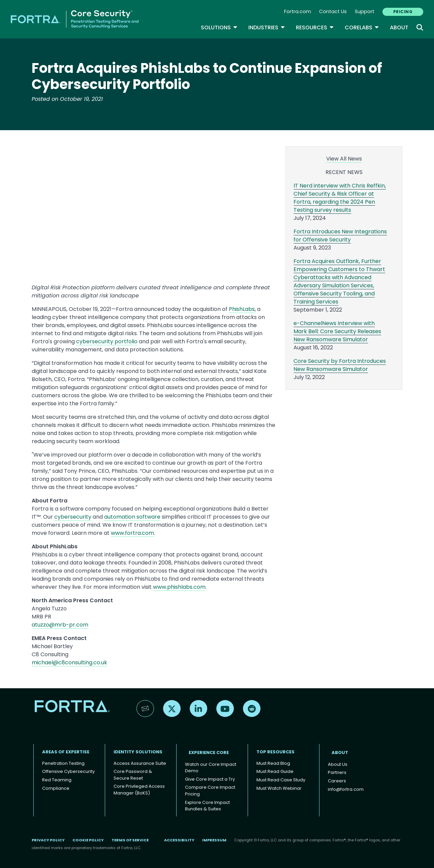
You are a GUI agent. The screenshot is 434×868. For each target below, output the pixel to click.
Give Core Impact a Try (210, 779)
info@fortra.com (346, 789)
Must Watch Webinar (279, 788)
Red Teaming (57, 780)
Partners (337, 772)
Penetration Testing (63, 763)
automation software (132, 517)
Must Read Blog (273, 763)
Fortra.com (298, 11)
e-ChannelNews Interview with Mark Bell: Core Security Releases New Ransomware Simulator (337, 331)
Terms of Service (130, 840)
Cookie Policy (88, 840)
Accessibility (179, 840)
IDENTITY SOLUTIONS (138, 752)
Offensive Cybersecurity (68, 771)
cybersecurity (73, 517)
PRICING (403, 12)
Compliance (56, 788)
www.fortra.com (132, 533)
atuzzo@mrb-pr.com (60, 625)
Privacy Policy (48, 840)
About (399, 27)
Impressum (214, 840)
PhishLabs (242, 309)
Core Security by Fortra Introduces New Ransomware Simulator (340, 365)
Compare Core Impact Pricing (210, 791)
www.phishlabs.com (179, 587)
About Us (338, 764)
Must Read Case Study (281, 780)
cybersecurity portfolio (107, 341)
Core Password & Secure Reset (133, 775)
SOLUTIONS (219, 27)
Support (365, 11)
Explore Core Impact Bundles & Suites (207, 806)
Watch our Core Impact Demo (211, 768)
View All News (344, 159)
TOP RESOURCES (275, 752)
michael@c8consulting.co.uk (69, 662)
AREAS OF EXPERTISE (66, 752)
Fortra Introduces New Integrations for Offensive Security (340, 236)
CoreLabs (362, 27)
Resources (315, 27)
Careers (337, 781)
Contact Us (333, 11)
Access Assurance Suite (140, 763)
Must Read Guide (275, 771)
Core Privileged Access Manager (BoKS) (139, 790)
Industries (267, 27)
